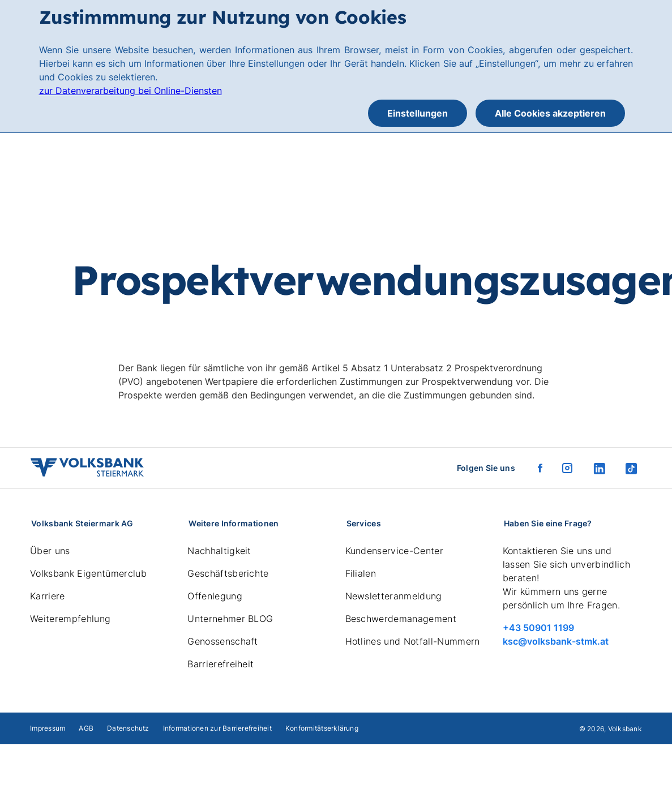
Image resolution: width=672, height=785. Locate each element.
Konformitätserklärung (322, 728)
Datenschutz (128, 728)
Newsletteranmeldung (394, 596)
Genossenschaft (222, 641)
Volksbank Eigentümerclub (88, 573)
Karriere (48, 596)
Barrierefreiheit (221, 664)
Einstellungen (418, 113)
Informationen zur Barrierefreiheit (217, 728)
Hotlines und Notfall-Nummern (413, 641)
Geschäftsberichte (228, 573)
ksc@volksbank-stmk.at (556, 641)
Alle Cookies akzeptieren (550, 113)
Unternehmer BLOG (230, 619)
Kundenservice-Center (394, 551)
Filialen (361, 573)
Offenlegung (215, 596)
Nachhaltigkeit (219, 551)
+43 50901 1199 (538, 628)
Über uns (50, 551)
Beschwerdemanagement (401, 619)
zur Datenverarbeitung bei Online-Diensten (130, 91)
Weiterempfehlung (70, 619)
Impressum (48, 728)
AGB (86, 728)
